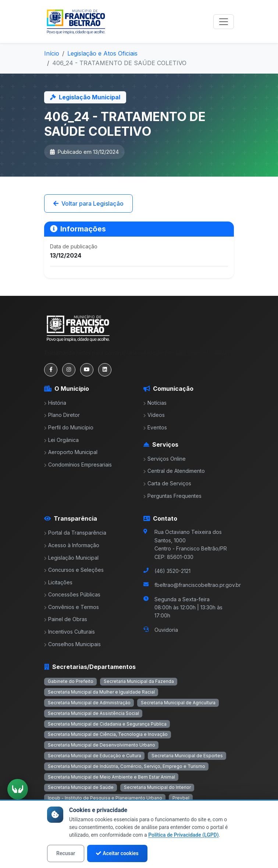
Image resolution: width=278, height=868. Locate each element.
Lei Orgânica (61, 440)
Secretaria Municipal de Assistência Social (93, 713)
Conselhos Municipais (72, 644)
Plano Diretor (62, 415)
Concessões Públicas (72, 594)
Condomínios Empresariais (78, 465)
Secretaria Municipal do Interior (157, 787)
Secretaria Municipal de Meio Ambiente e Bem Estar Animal (111, 777)
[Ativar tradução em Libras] (18, 789)
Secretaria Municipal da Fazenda (139, 681)
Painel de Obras (66, 619)
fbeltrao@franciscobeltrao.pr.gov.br (198, 585)
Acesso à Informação (72, 545)
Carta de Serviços (167, 483)
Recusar (66, 853)
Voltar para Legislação (88, 203)
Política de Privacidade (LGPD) (183, 835)
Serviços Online (165, 459)
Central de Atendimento (174, 471)
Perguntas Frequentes (172, 496)
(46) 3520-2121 (172, 571)
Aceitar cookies (117, 853)
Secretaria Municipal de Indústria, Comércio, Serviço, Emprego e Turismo (126, 766)
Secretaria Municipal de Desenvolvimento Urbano (101, 745)
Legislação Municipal (71, 558)
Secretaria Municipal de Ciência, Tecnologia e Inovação (108, 734)
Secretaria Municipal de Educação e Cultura (95, 756)
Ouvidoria (166, 630)
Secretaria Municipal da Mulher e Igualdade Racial (101, 692)
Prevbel (181, 798)
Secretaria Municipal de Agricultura (178, 703)
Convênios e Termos (72, 607)
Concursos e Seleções (74, 570)
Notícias (155, 403)
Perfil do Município (69, 427)
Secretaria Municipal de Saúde (81, 787)
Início (52, 53)
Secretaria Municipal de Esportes (187, 756)
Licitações (58, 582)
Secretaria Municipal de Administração (89, 703)
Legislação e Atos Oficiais (102, 53)
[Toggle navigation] (224, 22)
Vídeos (154, 415)
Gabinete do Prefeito (71, 681)
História (55, 403)
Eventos (155, 427)
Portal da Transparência (75, 533)
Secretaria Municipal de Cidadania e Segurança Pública (107, 724)
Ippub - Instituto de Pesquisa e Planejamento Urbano (105, 798)
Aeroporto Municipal (71, 452)
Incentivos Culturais (69, 632)
